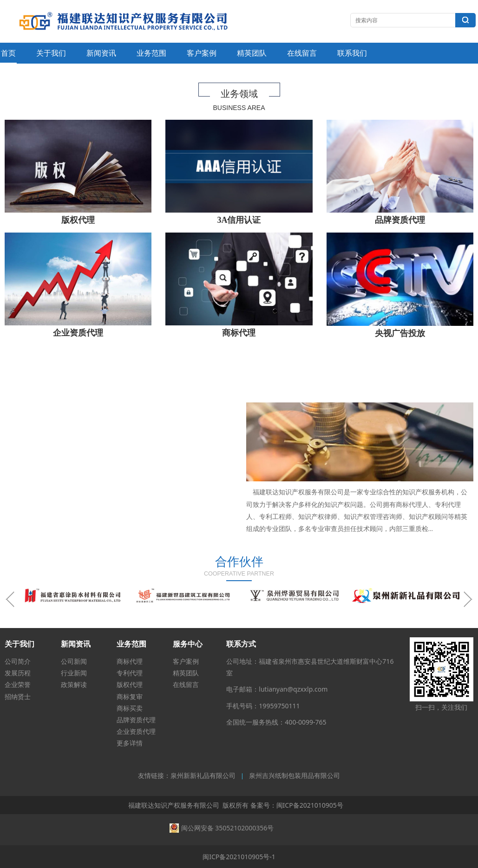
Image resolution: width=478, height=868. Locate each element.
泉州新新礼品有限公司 (203, 776)
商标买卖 (130, 708)
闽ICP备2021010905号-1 (239, 857)
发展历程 (18, 673)
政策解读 (74, 684)
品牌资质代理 (136, 720)
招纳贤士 (18, 696)
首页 (8, 53)
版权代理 (130, 684)
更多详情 (130, 743)
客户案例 (202, 53)
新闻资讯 (101, 53)
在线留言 (302, 53)
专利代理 (130, 673)
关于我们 (51, 53)
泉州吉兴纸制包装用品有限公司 (295, 776)
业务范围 (151, 53)
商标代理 (130, 661)
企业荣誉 (18, 684)
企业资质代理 (136, 731)
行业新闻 (74, 673)
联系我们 (352, 53)
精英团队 (252, 53)
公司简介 (18, 661)
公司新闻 (74, 661)
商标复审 (130, 696)
